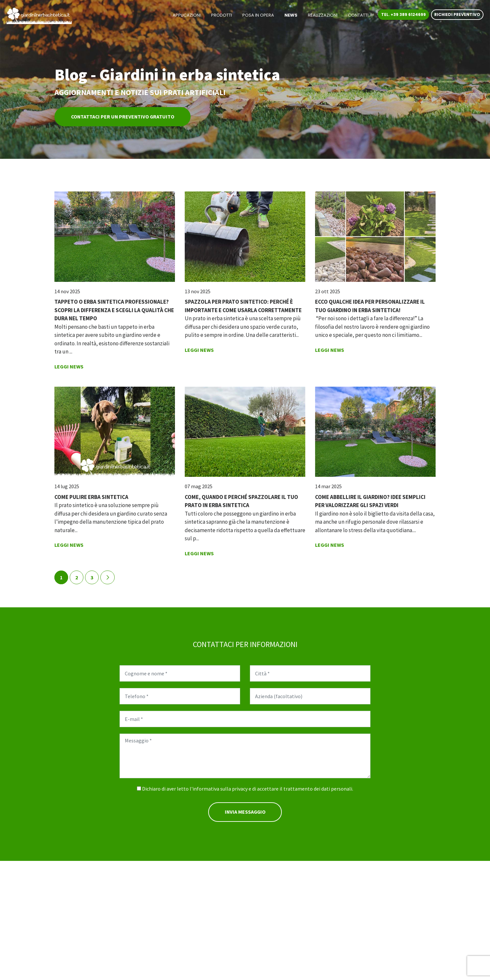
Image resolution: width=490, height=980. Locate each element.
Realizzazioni (323, 16)
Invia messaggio (245, 812)
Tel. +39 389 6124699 (404, 15)
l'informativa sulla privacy (219, 789)
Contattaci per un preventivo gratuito (124, 117)
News (291, 16)
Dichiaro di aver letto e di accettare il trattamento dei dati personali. (248, 789)
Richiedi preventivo (457, 15)
